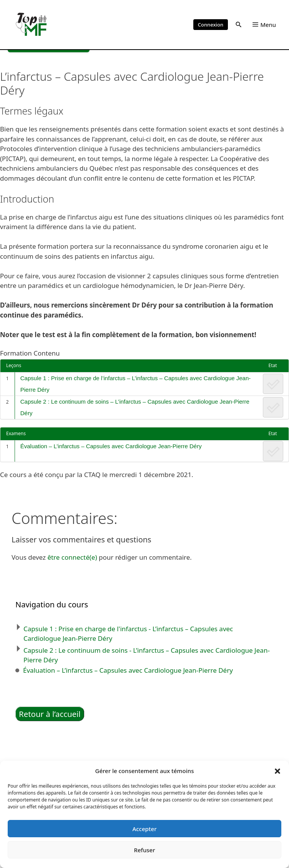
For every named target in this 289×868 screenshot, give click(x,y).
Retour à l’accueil (50, 714)
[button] (277, 771)
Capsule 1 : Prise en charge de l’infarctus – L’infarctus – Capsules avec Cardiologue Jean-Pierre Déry (136, 384)
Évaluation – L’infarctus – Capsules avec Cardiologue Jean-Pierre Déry (112, 446)
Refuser (144, 850)
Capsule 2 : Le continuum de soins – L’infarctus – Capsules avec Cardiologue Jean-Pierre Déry (135, 407)
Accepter (144, 829)
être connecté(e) (72, 557)
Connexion (211, 25)
